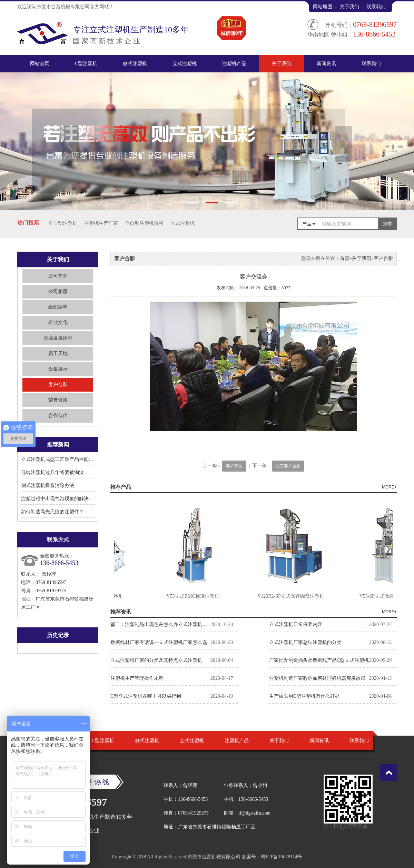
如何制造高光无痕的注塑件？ (52, 512)
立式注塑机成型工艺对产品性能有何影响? (66, 459)
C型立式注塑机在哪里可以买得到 (146, 696)
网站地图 (323, 7)
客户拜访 (234, 466)
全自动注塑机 (63, 223)
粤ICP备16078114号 (281, 857)
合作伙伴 (58, 416)
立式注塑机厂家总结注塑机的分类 (305, 642)
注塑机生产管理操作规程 (137, 678)
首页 (345, 258)
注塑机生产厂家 (101, 223)
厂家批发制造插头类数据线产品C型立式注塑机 (319, 660)
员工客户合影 (288, 466)
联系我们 (376, 7)
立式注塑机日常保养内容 (296, 624)
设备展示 (58, 369)
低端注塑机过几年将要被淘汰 (52, 472)
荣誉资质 (58, 400)
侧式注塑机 (135, 64)
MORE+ (389, 487)
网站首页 (40, 64)
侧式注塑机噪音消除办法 (48, 486)
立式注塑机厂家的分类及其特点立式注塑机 (156, 660)
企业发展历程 (58, 338)
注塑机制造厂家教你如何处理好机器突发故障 (317, 678)
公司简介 (58, 276)
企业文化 (58, 322)
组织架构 (58, 307)
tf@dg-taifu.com (254, 813)
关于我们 (349, 7)
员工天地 (58, 354)
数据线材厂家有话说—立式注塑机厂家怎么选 (159, 642)
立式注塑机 (185, 64)
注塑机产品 (234, 64)
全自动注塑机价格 (144, 223)
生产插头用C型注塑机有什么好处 (304, 696)
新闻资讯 (326, 64)
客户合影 (58, 385)
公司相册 (58, 291)
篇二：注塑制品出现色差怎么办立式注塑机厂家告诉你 (160, 624)
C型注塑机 (86, 64)
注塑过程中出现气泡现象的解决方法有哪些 (67, 499)
